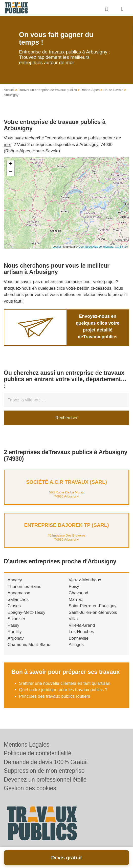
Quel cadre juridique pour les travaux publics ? (63, 690)
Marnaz (76, 599)
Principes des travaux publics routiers (55, 696)
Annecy (15, 580)
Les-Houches (81, 632)
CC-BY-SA (121, 247)
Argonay (16, 638)
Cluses (14, 606)
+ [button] (11, 164)
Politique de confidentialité (38, 753)
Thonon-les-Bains (24, 587)
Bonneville (79, 638)
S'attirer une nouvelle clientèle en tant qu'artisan (65, 683)
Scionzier (16, 619)
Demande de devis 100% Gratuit (46, 762)
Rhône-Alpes (90, 90)
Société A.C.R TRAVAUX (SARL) (66, 482)
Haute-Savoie (113, 90)
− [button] (11, 172)
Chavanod (79, 593)
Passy (13, 625)
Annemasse (19, 593)
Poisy (74, 587)
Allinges (76, 645)
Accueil (9, 90)
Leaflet (57, 247)
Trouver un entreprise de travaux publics (48, 90)
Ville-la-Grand (82, 625)
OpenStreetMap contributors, (97, 247)
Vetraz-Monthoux (85, 580)
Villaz (74, 619)
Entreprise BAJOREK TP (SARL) (66, 525)
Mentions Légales (27, 745)
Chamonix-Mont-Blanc (29, 645)
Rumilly (15, 632)
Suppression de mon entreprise (44, 771)
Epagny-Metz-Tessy (26, 612)
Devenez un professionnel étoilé (45, 780)
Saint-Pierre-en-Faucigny (93, 606)
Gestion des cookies (30, 788)
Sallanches (18, 599)
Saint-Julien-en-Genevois (93, 612)
